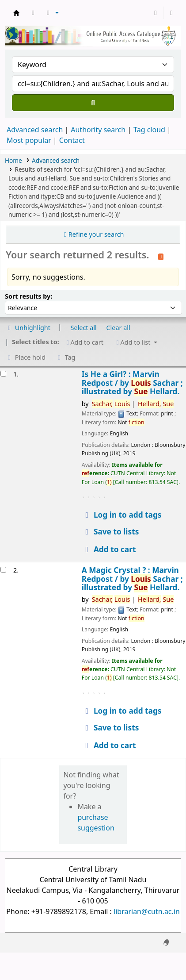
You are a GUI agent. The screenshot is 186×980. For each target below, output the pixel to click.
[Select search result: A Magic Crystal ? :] (3, 570)
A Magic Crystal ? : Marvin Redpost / (132, 579)
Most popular (29, 140)
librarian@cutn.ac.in (147, 911)
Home (13, 160)
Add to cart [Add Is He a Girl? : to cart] (109, 549)
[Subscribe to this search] (161, 256)
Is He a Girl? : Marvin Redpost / (132, 383)
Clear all (118, 328)
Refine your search (96, 234)
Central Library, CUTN (16, 13)
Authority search (98, 130)
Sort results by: (28, 296)
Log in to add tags (122, 515)
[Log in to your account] (156, 13)
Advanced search (35, 130)
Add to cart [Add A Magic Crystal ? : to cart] (109, 745)
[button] (33, 13)
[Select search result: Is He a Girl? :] (3, 374)
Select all (84, 328)
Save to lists (111, 532)
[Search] (93, 103)
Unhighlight (28, 328)
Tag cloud (149, 130)
